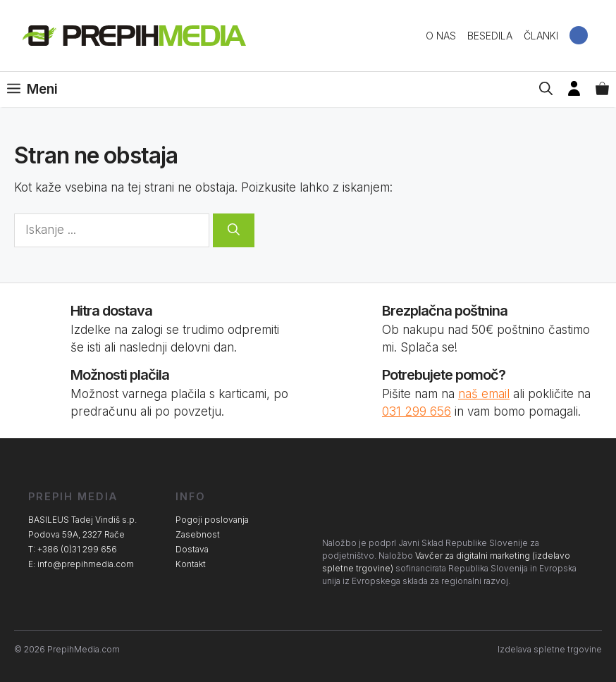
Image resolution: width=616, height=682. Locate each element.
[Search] (234, 230)
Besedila (490, 36)
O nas (441, 36)
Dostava (192, 549)
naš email (484, 394)
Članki (541, 36)
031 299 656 (417, 411)
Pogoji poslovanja (212, 520)
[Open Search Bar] (546, 89)
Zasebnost (198, 534)
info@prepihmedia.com (86, 564)
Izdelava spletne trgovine (550, 649)
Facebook (579, 35)
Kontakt (191, 564)
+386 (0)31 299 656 (77, 549)
